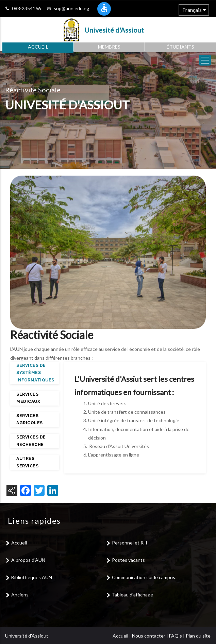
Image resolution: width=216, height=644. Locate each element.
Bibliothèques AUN (32, 577)
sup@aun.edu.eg (71, 8)
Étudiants (180, 47)
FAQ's (176, 636)
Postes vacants (128, 560)
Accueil (38, 47)
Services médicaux (28, 398)
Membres (109, 47)
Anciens (20, 595)
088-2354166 (26, 8)
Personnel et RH (129, 543)
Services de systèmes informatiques (35, 373)
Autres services (27, 462)
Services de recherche (31, 441)
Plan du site (198, 636)
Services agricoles (30, 419)
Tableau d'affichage (132, 595)
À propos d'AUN (28, 560)
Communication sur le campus (144, 577)
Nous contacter (149, 636)
